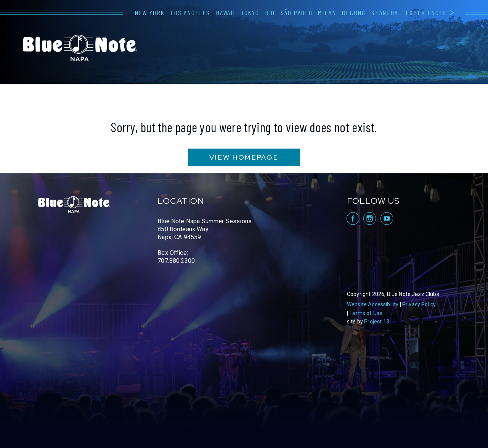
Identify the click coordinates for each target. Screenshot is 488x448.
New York (150, 13)
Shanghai (386, 13)
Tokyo (250, 13)
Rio (270, 13)
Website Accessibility (373, 304)
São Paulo (296, 13)
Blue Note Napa (80, 48)
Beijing (354, 13)
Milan (327, 13)
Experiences (426, 13)
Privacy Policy (419, 304)
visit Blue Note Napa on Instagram (370, 218)
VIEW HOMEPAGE (244, 157)
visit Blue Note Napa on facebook (352, 218)
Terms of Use (366, 313)
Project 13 (377, 322)
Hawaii (226, 13)
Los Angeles (190, 13)
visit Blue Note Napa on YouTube (387, 218)
